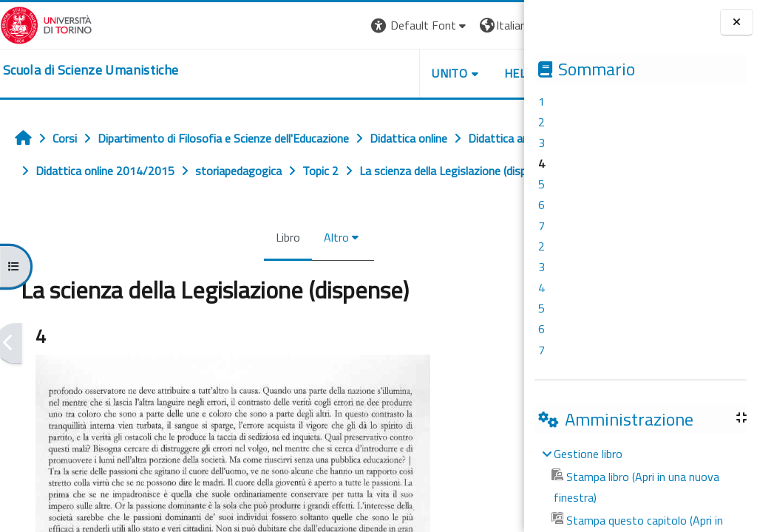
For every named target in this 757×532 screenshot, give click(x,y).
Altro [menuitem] (287, 270)
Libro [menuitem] (238, 270)
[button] (321, 25)
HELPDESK (435, 73)
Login (499, 25)
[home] (91, 70)
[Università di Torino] (46, 24)
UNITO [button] (351, 73)
